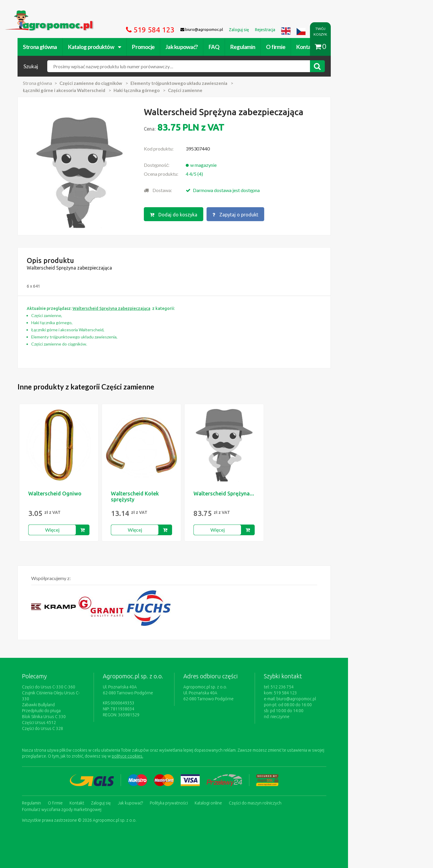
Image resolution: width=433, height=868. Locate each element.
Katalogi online (243, 800)
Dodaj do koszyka (215, 214)
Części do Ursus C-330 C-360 (83, 691)
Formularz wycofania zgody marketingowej (96, 806)
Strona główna (74, 47)
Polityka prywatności (203, 800)
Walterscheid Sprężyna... (258, 497)
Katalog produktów (129, 47)
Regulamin (277, 47)
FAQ (248, 47)
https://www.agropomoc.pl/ (68, 14)
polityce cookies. (162, 754)
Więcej (86, 534)
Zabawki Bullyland (73, 703)
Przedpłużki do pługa (75, 709)
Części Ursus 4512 (73, 720)
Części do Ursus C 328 (77, 726)
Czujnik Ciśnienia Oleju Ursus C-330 (89, 697)
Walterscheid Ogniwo (89, 497)
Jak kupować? (216, 47)
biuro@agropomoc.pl (343, 703)
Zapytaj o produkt (277, 214)
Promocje (177, 47)
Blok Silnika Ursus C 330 (78, 715)
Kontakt (340, 47)
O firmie (310, 47)
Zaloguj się (135, 800)
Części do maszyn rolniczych (289, 800)
